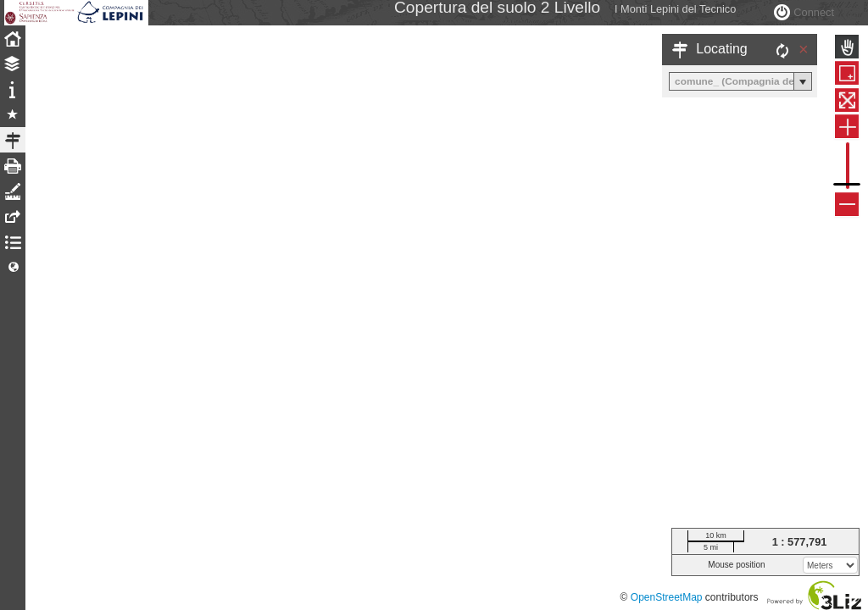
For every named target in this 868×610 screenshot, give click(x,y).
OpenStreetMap (667, 597)
